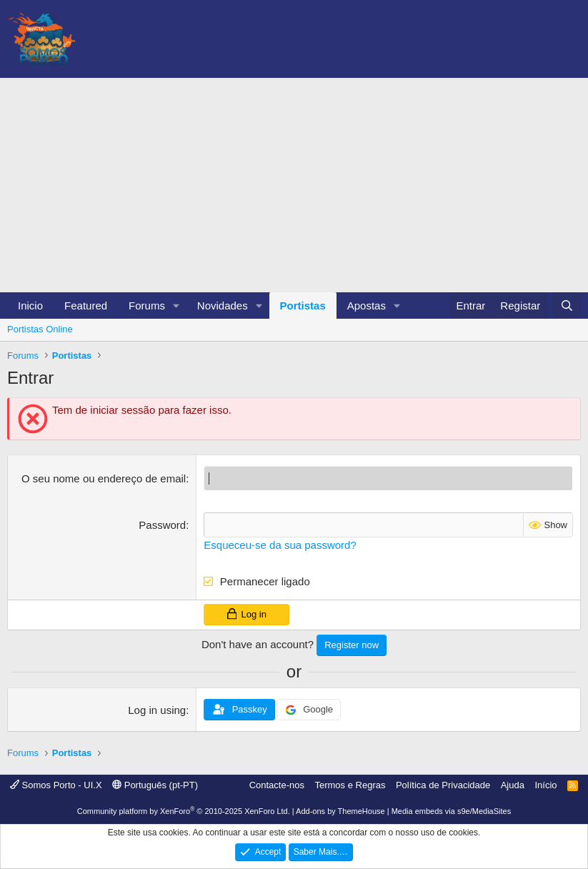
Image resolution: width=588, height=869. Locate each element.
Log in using (157, 710)
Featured (86, 306)
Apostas (367, 306)
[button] (176, 306)
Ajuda (513, 785)
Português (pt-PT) (155, 785)
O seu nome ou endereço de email (104, 478)
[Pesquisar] (567, 306)
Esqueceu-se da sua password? (280, 545)
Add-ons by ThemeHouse (340, 811)
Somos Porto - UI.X (56, 785)
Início (545, 785)
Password (162, 525)
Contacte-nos (277, 785)
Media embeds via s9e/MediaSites (452, 811)
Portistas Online (40, 329)
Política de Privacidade (443, 785)
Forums (147, 306)
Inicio (30, 306)
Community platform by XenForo (184, 811)
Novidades (223, 306)
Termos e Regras (350, 785)
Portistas (303, 306)
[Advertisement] (294, 185)
